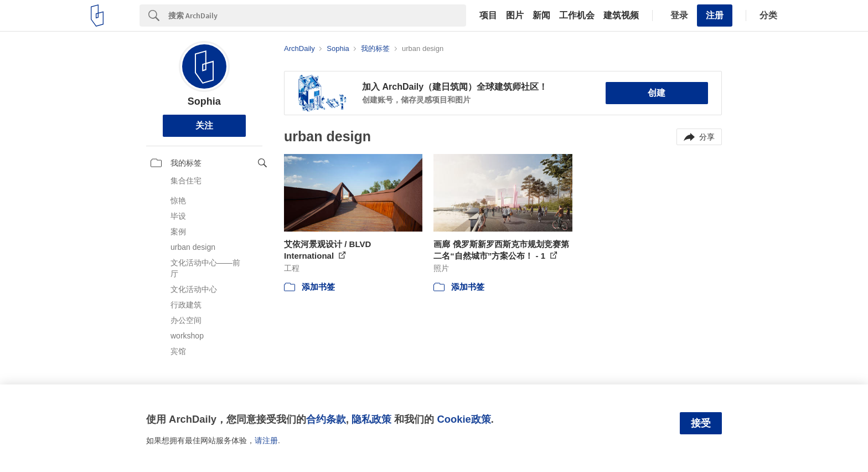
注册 (715, 15)
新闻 (541, 16)
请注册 (266, 440)
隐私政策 (371, 419)
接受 (701, 423)
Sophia (204, 101)
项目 (488, 16)
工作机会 (577, 16)
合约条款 (326, 419)
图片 (515, 16)
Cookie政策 (464, 419)
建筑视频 (621, 16)
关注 (204, 125)
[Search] (317, 16)
